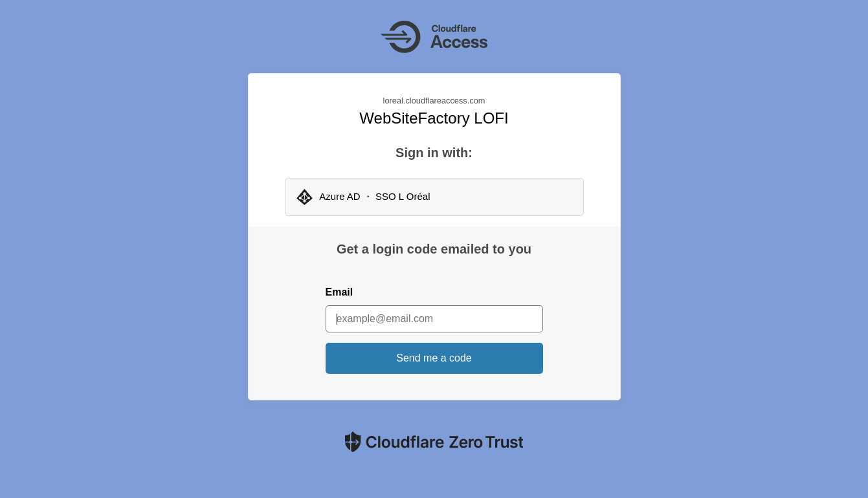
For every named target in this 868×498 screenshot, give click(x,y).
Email (339, 292)
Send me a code (434, 358)
